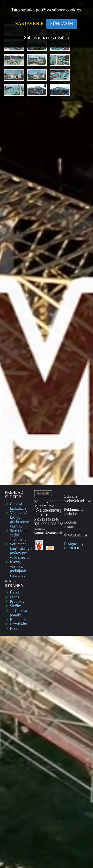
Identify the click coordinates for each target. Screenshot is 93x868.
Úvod (14, 348)
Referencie (18, 375)
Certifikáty (18, 379)
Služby (15, 361)
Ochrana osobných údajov (77, 254)
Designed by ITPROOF (74, 301)
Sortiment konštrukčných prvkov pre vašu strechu (22, 306)
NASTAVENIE (30, 22)
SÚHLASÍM (62, 22)
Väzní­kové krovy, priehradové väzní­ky (19, 275)
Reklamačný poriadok (74, 267)
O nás (15, 352)
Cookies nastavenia (72, 280)
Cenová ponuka (18, 368)
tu (67, 36)
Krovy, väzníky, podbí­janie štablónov (18, 324)
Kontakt (16, 384)
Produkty (17, 357)
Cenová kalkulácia (18, 261)
